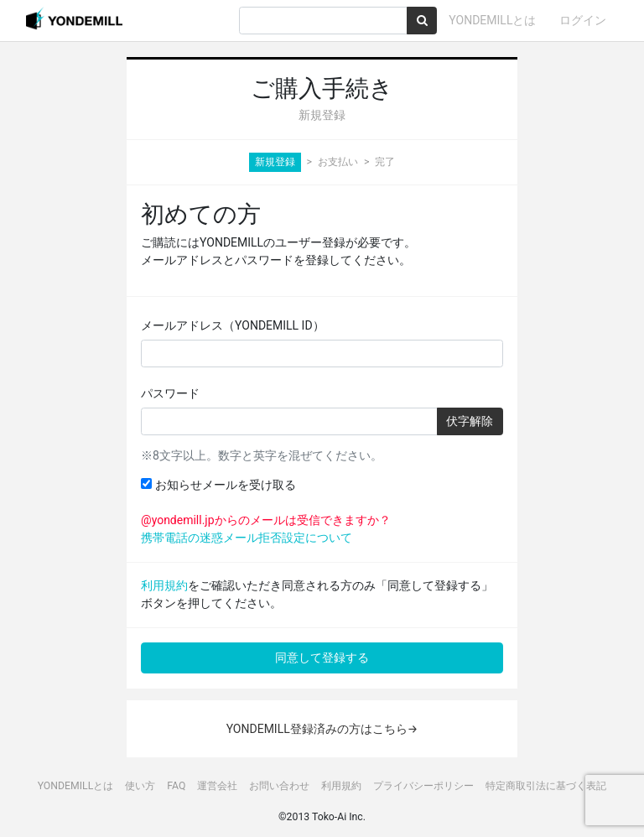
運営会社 (217, 786)
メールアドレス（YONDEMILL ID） (233, 325)
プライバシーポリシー (423, 786)
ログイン (583, 20)
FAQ (176, 786)
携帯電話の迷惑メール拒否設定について (247, 538)
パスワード (170, 393)
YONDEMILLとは (492, 20)
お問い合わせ (279, 786)
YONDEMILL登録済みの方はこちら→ (322, 729)
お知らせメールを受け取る (218, 485)
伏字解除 (470, 421)
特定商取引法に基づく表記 (546, 786)
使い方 (140, 786)
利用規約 (164, 585)
